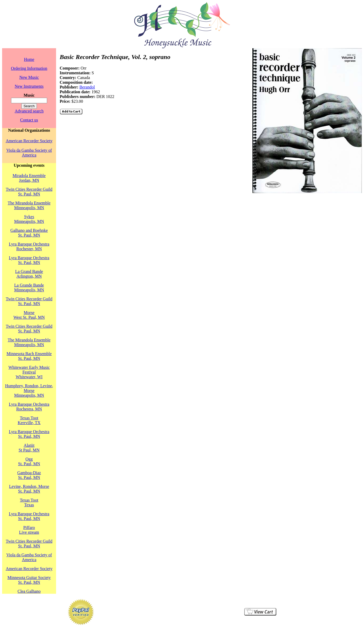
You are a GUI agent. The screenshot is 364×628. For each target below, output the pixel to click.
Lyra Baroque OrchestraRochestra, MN (29, 407)
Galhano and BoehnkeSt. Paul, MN (29, 233)
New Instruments (29, 86)
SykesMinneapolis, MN (29, 219)
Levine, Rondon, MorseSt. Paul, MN (29, 489)
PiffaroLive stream (29, 530)
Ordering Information (29, 68)
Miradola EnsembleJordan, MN (29, 178)
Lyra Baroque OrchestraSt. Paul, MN (29, 260)
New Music (29, 77)
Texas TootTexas (29, 502)
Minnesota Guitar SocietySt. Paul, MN (29, 580)
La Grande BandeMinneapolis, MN (29, 288)
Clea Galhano (29, 591)
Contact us (29, 120)
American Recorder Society (29, 141)
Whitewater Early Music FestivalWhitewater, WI (29, 372)
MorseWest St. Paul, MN (29, 315)
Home (29, 59)
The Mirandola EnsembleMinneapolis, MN (29, 205)
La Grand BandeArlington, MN (29, 274)
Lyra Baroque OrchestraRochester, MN (29, 246)
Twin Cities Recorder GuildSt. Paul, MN (29, 192)
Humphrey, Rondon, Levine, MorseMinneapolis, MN (29, 391)
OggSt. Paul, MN (29, 461)
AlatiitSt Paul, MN (29, 448)
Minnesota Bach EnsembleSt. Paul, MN (29, 356)
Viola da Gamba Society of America (29, 153)
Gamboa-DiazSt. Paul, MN (29, 475)
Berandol (87, 87)
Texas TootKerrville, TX (29, 420)
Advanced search (29, 111)
